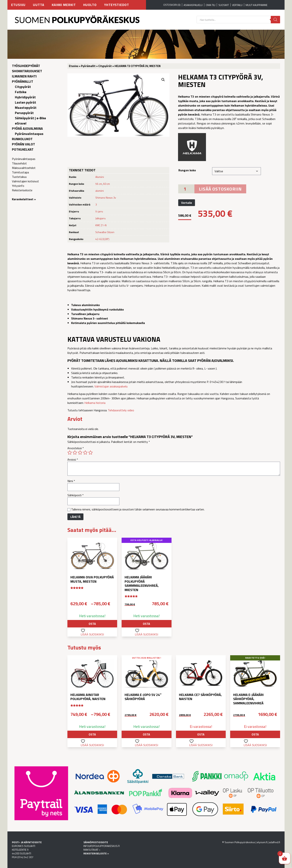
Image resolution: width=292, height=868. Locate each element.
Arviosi (73, 459)
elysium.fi (262, 842)
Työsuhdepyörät (26, 66)
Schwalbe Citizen (105, 232)
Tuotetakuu (19, 177)
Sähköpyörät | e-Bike (30, 118)
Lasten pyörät (26, 102)
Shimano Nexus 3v (106, 198)
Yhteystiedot (117, 5)
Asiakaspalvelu (193, 5)
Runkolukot (22, 139)
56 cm (99, 184)
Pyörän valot (23, 144)
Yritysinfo (18, 186)
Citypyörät (23, 87)
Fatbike (21, 92)
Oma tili (211, 5)
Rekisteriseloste (22, 190)
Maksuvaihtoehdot (24, 168)
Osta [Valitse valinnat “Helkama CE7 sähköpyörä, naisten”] (201, 734)
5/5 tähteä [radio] (91, 453)
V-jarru (99, 211)
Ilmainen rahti (24, 76)
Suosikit (224, 5)
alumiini (100, 191)
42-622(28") (102, 239)
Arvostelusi (76, 448)
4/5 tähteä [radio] (85, 453)
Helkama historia (95, 403)
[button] (163, 80)
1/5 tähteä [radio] (70, 453)
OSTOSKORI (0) (172, 5)
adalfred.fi (274, 842)
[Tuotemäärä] (186, 189)
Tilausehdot (19, 163)
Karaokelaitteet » (24, 199)
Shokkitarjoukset (27, 71)
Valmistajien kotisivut (25, 181)
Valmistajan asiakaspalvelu (111, 386)
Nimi (71, 481)
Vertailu (237, 5)
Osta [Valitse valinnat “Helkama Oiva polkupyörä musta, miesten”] (92, 624)
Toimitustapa (20, 172)
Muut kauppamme (257, 5)
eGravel (21, 123)
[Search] (275, 20)
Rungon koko (187, 170)
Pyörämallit (23, 81)
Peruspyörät (24, 113)
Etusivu (18, 5)
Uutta (39, 5)
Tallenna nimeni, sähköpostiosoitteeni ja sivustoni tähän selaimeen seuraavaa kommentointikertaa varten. (138, 509)
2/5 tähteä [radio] (75, 453)
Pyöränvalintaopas (29, 134)
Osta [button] (146, 624)
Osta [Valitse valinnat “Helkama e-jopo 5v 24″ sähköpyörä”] (146, 734)
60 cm (107, 184)
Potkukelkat (23, 149)
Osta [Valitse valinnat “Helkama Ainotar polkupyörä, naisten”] (92, 734)
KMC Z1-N (101, 225)
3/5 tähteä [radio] (80, 453)
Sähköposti (76, 495)
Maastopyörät (26, 108)
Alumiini (100, 177)
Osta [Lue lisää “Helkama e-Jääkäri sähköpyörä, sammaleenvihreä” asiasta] (255, 734)
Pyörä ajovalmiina (27, 128)
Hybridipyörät (25, 97)
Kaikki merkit (64, 5)
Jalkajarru (100, 218)
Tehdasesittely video (121, 410)
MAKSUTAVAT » (92, 850)
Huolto (90, 5)
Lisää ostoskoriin (220, 189)
